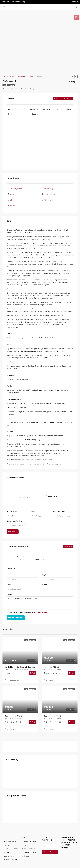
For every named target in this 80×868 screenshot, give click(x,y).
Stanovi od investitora (11, 834)
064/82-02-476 (40, 555)
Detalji (33, 669)
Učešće (33, 508)
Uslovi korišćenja (40, 608)
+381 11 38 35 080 (25, 555)
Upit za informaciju (16, 614)
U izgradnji (11, 85)
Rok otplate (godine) (15, 517)
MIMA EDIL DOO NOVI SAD (14, 676)
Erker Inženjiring (51, 676)
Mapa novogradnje (30, 845)
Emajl (9, 581)
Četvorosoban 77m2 (52, 712)
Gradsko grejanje (16, 188)
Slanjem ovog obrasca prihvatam (27, 608)
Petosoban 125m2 (51, 663)
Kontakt (26, 852)
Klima (12, 193)
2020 (4, 85)
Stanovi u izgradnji (30, 849)
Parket (12, 202)
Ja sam (44, 581)
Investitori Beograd (10, 852)
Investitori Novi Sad (10, 856)
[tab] (76, 18)
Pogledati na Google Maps (63, 99)
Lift (11, 198)
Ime (8, 571)
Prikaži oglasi (68, 543)
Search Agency (50, 848)
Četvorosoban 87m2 (13, 712)
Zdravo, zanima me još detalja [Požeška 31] (40, 599)
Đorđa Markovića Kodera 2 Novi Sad (20, 663)
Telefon (45, 571)
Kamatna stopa (59, 508)
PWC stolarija (49, 188)
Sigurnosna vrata (50, 193)
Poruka (9, 590)
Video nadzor (49, 198)
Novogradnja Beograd (31, 834)
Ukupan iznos (12, 508)
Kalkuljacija (13, 528)
